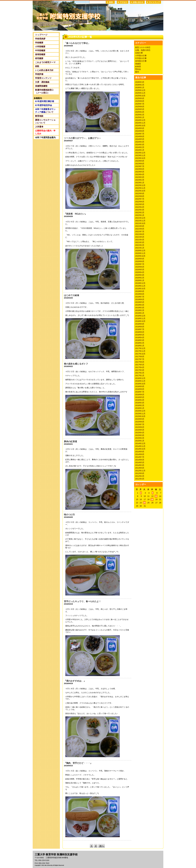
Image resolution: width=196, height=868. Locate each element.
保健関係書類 (41, 86)
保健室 (138, 64)
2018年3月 (140, 340)
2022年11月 (140, 188)
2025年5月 (140, 109)
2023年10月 (140, 158)
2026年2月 (140, 85)
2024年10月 (140, 126)
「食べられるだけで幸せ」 (77, 43)
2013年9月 (140, 468)
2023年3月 (140, 177)
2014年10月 (140, 449)
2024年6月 (140, 136)
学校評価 (39, 74)
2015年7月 (140, 424)
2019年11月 (140, 286)
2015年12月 (140, 411)
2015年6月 (140, 427)
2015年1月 (140, 441)
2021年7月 (140, 232)
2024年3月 (140, 145)
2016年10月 (140, 384)
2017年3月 (140, 370)
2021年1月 (140, 248)
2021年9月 (140, 226)
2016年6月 (140, 395)
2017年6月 (140, 362)
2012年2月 (140, 476)
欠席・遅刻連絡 (42, 82)
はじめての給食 (72, 295)
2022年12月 (140, 185)
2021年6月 (140, 234)
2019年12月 (140, 283)
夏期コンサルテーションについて (45, 121)
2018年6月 (140, 332)
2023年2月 (140, 180)
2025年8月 (140, 101)
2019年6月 (140, 299)
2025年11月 (140, 93)
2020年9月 (140, 259)
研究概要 (39, 58)
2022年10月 (140, 191)
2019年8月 (140, 294)
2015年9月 (140, 419)
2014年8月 (140, 454)
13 (156, 496)
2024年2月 (140, 147)
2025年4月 (140, 112)
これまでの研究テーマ (45, 62)
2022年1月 (140, 215)
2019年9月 (140, 291)
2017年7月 (140, 359)
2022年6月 (140, 202)
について (45, 111)
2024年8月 (140, 131)
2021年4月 (140, 240)
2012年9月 (140, 473)
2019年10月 (140, 289)
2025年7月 (140, 104)
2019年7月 (140, 297)
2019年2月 (140, 310)
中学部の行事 (141, 58)
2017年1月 (140, 376)
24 (144, 503)
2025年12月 (140, 90)
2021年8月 (140, 229)
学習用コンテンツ (43, 78)
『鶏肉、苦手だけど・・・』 (78, 763)
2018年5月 (140, 335)
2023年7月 (140, 166)
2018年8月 (140, 327)
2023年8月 (140, 164)
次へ (102, 846)
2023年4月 (140, 174)
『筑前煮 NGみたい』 (75, 214)
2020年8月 (140, 261)
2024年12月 (140, 120)
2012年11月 (140, 471)
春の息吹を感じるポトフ (76, 364)
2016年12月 (140, 378)
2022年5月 (140, 204)
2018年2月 (140, 343)
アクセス (123, 2)
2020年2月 (140, 278)
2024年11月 (140, 123)
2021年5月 (140, 237)
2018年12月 (140, 316)
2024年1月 (140, 150)
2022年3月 (140, 210)
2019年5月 (140, 302)
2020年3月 (140, 275)
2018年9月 (140, 324)
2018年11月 (140, 318)
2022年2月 (140, 212)
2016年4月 (140, 400)
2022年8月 (140, 196)
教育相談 (39, 116)
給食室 (138, 66)
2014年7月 (140, 457)
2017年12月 (140, 348)
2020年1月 (140, 280)
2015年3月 (140, 435)
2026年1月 (140, 87)
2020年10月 (140, 256)
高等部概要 (40, 54)
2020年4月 (140, 272)
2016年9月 (140, 386)
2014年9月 (140, 452)
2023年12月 (140, 153)
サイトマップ (154, 2)
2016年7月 (140, 392)
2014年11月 (140, 446)
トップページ (41, 35)
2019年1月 (140, 313)
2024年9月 (140, 128)
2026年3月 (140, 82)
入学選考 (39, 127)
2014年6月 (140, 460)
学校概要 (39, 43)
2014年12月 (140, 443)
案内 (137, 72)
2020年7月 (140, 264)
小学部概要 (40, 47)
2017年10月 (140, 354)
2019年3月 (140, 308)
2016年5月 (140, 397)
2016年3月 (140, 403)
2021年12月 (140, 218)
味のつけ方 (69, 515)
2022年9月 (140, 193)
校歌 (37, 66)
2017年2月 (140, 373)
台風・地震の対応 (143, 50)
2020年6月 (140, 267)
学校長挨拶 (40, 39)
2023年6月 (140, 169)
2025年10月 (140, 96)
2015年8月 (140, 422)
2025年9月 (140, 98)
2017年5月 (140, 365)
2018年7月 (140, 329)
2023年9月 (140, 161)
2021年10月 (140, 223)
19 (152, 499)
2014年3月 (140, 465)
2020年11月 (140, 253)
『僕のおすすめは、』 (75, 681)
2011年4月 (140, 479)
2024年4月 (140, 142)
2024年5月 (140, 139)
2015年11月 (140, 414)
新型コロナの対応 (143, 47)
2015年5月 (140, 430)
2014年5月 (140, 462)
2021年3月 (140, 242)
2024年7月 (140, 134)
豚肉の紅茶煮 (71, 441)
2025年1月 (140, 117)
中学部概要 (40, 50)
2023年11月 (140, 155)
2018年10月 (140, 321)
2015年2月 (140, 438)
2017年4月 (140, 367)
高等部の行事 (141, 61)
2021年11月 (140, 221)
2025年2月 (140, 115)
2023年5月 (140, 172)
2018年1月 (140, 346)
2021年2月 (140, 245)
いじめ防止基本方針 (44, 70)
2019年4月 (140, 305)
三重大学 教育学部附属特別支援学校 (59, 15)
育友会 (138, 69)
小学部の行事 (141, 56)
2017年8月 (140, 356)
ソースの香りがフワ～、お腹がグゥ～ (82, 138)
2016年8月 (140, 389)
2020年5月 (140, 270)
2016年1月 (140, 408)
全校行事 (139, 53)
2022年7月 (140, 199)
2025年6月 (140, 107)
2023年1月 (140, 183)
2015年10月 (140, 416)
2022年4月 (140, 207)
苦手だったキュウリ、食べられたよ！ (82, 601)
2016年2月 (140, 405)
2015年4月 (140, 433)
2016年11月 (140, 381)
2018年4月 (140, 337)
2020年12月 (140, 251)
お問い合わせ (137, 2)
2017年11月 (140, 351)
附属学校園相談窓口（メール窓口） (44, 91)
